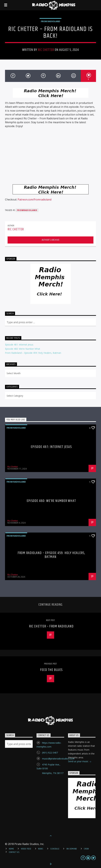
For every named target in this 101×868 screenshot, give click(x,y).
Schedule (55, 849)
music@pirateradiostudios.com (58, 759)
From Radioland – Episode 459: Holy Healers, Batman (33, 353)
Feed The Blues (51, 670)
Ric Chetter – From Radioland (51, 626)
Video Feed (26, 849)
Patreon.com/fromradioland (35, 200)
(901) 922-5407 (50, 753)
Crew (86, 849)
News (41, 849)
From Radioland (50, 21)
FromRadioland (27, 210)
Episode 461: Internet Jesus (19, 345)
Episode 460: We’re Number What (23, 349)
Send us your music (80, 762)
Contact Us (14, 852)
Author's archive (51, 240)
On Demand (72, 849)
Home (11, 849)
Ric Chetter (46, 50)
